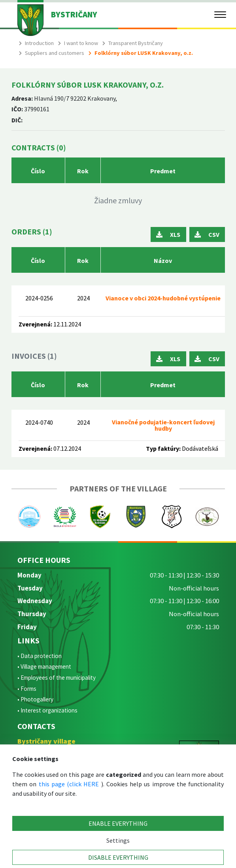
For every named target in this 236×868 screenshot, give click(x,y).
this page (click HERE (69, 784)
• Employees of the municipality (57, 678)
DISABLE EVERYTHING (118, 857)
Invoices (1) (34, 356)
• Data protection (40, 656)
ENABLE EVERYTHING (118, 823)
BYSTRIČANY (74, 15)
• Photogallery (35, 699)
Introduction (39, 43)
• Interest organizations (47, 710)
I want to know (81, 43)
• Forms (27, 689)
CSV (207, 234)
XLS (168, 234)
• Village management (44, 666)
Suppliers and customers (55, 53)
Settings (118, 840)
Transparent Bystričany (136, 43)
